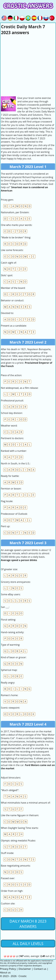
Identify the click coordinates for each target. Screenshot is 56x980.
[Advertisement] (28, 65)
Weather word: (9, 426)
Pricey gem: (7, 200)
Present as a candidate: (14, 326)
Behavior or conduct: (12, 300)
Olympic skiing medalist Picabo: (18, 841)
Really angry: (8, 683)
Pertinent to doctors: (12, 438)
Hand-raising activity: (12, 632)
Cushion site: (8, 904)
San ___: (5, 607)
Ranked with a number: (14, 451)
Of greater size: (9, 569)
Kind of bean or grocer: (14, 657)
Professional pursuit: (12, 401)
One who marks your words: (17, 225)
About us (5, 972)
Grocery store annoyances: (16, 582)
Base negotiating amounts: (16, 866)
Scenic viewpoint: (10, 708)
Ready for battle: (10, 476)
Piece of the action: (11, 375)
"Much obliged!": (10, 790)
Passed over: (8, 878)
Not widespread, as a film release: (20, 388)
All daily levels (28, 943)
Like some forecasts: (12, 250)
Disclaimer (25, 969)
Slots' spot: (7, 275)
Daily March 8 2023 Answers (28, 924)
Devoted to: (7, 313)
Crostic (23, 976)
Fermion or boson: (11, 489)
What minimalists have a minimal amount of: (26, 803)
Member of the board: (13, 288)
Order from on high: (12, 891)
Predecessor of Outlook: (14, 514)
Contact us (40, 969)
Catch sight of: (9, 263)
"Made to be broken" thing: (16, 237)
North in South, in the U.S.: (16, 463)
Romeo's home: (10, 695)
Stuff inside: (7, 853)
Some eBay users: (11, 594)
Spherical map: (9, 670)
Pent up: (6, 526)
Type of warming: (10, 645)
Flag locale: (7, 501)
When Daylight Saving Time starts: (20, 828)
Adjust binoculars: (11, 778)
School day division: (12, 413)
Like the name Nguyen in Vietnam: (20, 815)
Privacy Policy (8, 969)
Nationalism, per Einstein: (15, 212)
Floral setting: (8, 620)
